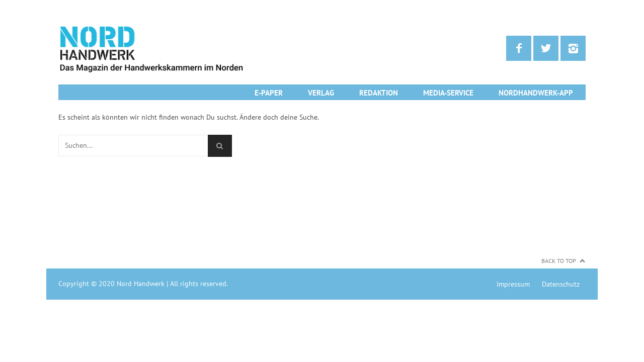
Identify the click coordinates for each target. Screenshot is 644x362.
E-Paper (269, 93)
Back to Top (559, 261)
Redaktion (379, 93)
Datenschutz (561, 284)
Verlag (321, 93)
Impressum (513, 284)
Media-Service (448, 93)
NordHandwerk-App (536, 93)
